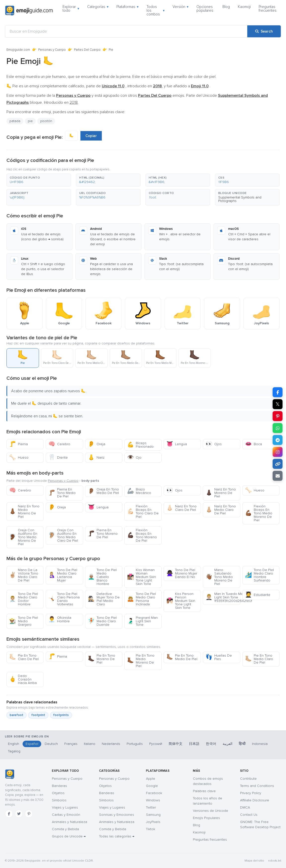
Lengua (177, 444)
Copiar (91, 136)
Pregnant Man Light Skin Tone (142, 621)
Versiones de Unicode (211, 811)
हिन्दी (242, 744)
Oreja (97, 444)
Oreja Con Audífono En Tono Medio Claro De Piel (63, 535)
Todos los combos (156, 10)
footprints (61, 715)
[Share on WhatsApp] (278, 428)
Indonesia (260, 744)
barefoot (17, 715)
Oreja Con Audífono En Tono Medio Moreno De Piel (23, 537)
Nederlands (111, 744)
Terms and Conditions (257, 786)
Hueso (19, 458)
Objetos (58, 793)
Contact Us (249, 815)
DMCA (245, 807)
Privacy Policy (251, 793)
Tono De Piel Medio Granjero (24, 621)
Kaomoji (244, 7)
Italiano (90, 744)
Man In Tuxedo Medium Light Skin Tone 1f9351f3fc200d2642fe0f (223, 597)
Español (32, 744)
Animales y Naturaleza (70, 822)
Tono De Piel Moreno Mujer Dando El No (182, 573)
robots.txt (275, 861)
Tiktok (151, 829)
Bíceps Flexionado (140, 445)
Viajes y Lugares (65, 807)
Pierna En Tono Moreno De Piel (103, 534)
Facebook (154, 793)
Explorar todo (71, 9)
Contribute (248, 779)
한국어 (211, 744)
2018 (74, 102)
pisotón (46, 121)
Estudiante (258, 595)
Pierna (18, 444)
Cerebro (59, 444)
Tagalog (14, 751)
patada (15, 121)
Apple (151, 779)
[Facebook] (9, 814)
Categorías (98, 7)
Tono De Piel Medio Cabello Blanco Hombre (102, 577)
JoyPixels (153, 822)
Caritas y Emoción (66, 815)
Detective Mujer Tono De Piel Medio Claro (104, 599)
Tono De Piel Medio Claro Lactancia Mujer (63, 575)
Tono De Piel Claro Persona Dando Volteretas (64, 599)
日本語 (194, 744)
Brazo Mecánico (139, 491)
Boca (253, 444)
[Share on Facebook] (278, 392)
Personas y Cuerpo (52, 50)
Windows (153, 800)
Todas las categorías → (117, 836)
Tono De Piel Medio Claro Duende (102, 621)
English (14, 744)
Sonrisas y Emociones (117, 815)
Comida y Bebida (65, 829)
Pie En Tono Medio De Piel (182, 657)
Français (71, 744)
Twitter (151, 807)
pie (30, 121)
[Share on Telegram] (278, 440)
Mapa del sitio (254, 861)
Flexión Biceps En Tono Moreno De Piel (142, 535)
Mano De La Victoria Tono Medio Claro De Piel (24, 575)
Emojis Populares (206, 818)
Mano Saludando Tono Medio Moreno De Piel (219, 577)
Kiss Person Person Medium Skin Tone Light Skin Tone (181, 601)
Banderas (59, 786)
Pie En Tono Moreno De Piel (102, 659)
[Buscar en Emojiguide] (126, 31)
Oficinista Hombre (60, 619)
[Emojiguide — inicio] (10, 774)
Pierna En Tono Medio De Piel (62, 493)
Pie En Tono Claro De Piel (24, 657)
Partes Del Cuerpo (87, 50)
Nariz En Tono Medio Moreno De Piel (24, 511)
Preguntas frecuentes (268, 9)
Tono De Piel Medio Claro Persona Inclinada (142, 599)
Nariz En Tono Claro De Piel (181, 508)
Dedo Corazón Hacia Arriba (23, 679)
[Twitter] (19, 814)
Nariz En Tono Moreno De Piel (221, 493)
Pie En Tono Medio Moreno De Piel (141, 661)
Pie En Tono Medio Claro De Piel (259, 659)
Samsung (153, 815)
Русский (156, 744)
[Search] (264, 31)
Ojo (134, 458)
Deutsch (51, 744)
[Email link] (278, 476)
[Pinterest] (29, 814)
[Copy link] (278, 464)
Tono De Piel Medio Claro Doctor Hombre (24, 599)
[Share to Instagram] (278, 452)
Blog (226, 7)
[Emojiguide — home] (29, 11)
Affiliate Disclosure (255, 800)
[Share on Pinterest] (278, 416)
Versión (180, 7)
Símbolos (59, 800)
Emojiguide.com (18, 50)
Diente (58, 458)
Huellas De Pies (219, 657)
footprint (38, 715)
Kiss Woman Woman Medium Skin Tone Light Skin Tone (142, 577)
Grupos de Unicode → (69, 836)
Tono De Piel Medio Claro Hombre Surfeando (259, 575)
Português (135, 744)
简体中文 (176, 744)
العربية (228, 744)
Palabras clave (204, 791)
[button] (39, 180)
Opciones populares (205, 9)
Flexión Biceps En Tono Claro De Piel (143, 511)
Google (152, 786)
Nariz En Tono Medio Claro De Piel (221, 510)
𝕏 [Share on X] (278, 404)
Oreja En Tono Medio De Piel (103, 491)
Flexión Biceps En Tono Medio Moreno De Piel (259, 513)
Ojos (214, 444)
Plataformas (127, 7)
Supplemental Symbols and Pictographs (240, 199)
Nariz (96, 458)
